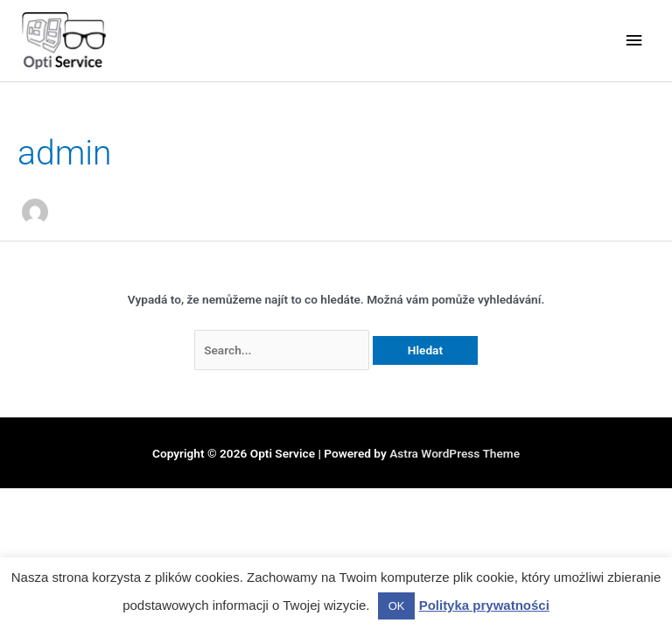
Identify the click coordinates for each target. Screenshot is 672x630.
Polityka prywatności (484, 605)
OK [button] (397, 606)
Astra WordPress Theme (455, 453)
